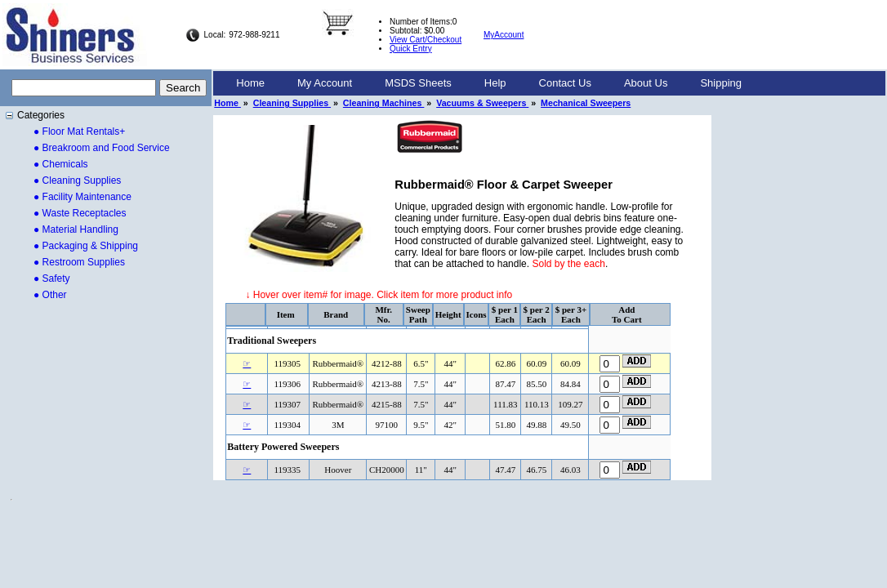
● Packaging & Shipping (86, 246)
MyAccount (504, 35)
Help (495, 83)
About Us (646, 83)
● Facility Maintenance (82, 197)
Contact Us (565, 83)
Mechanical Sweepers (586, 103)
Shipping (721, 83)
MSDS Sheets (418, 83)
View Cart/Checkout (426, 40)
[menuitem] (250, 83)
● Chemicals (61, 164)
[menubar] (489, 83)
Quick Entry (411, 49)
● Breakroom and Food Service (102, 148)
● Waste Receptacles (80, 213)
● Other (50, 295)
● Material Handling (76, 229)
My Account (325, 83)
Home (250, 83)
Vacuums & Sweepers (482, 103)
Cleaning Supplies (292, 103)
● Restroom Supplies (79, 262)
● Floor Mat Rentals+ (79, 131)
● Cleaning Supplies (77, 180)
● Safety (52, 278)
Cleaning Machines (383, 103)
